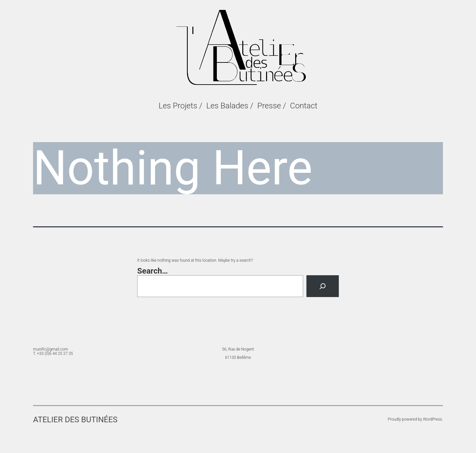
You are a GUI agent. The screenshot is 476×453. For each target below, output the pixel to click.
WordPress (433, 419)
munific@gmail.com (51, 349)
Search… (153, 271)
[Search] (323, 286)
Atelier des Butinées (75, 420)
